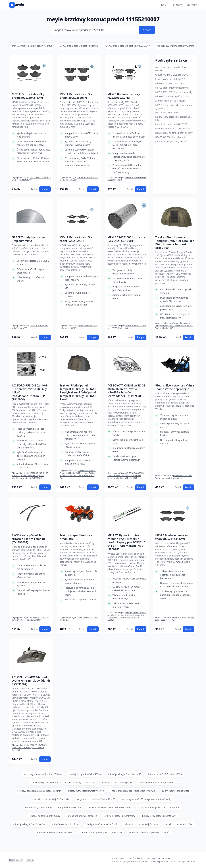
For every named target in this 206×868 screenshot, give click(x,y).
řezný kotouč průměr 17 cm (179, 824)
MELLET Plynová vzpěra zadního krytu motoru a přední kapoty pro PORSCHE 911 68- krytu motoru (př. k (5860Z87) (126, 542)
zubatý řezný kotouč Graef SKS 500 (54, 833)
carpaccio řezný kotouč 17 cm (80, 782)
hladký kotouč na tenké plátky (117, 782)
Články (177, 5)
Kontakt (192, 5)
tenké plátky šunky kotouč (45, 782)
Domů (165, 5)
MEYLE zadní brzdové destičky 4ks (173, 88)
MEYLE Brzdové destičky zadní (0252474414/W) (172, 537)
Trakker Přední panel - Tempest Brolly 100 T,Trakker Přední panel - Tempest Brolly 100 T (175, 242)
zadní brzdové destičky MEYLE (171, 101)
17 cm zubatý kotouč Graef (175, 791)
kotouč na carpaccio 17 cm (65, 824)
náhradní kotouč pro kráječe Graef (157, 782)
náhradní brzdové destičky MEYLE (172, 96)
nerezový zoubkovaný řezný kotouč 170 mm (39, 791)
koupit (45, 189)
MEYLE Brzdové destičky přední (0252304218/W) (28, 96)
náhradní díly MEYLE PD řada (170, 83)
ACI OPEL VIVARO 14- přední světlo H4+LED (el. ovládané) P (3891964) (31, 681)
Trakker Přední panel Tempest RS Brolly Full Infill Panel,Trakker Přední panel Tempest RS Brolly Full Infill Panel (78, 392)
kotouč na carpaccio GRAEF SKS (171, 124)
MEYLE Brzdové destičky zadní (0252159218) (76, 239)
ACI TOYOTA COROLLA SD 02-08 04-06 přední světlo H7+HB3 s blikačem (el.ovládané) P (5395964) (127, 391)
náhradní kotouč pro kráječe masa (141, 824)
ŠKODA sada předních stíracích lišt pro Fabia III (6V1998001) (29, 539)
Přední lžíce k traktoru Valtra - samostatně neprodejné (175, 387)
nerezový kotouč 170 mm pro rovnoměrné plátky (147, 799)
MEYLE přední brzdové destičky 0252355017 (128, 46)
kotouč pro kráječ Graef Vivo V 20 (165, 774)
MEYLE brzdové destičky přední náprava (32, 46)
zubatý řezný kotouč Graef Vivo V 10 (86, 791)
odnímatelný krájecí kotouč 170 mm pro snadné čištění (53, 808)
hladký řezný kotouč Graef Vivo (85, 774)
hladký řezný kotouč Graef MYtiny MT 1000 (109, 808)
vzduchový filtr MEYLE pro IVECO (172, 75)
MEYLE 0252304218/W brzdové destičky (171, 69)
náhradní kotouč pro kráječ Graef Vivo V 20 (133, 791)
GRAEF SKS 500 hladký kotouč (170, 137)
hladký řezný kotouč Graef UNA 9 (159, 816)
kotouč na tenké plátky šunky (45, 816)
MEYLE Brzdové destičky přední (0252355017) (76, 96)
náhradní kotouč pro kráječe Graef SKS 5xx (100, 833)
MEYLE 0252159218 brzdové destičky (174, 92)
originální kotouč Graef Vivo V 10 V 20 (96, 799)
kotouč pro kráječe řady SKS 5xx (172, 141)
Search (147, 30)
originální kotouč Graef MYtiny (120, 816)
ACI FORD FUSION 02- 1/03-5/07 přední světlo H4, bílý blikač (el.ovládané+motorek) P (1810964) (30, 392)
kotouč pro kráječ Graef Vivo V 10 (125, 774)
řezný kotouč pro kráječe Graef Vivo (52, 799)
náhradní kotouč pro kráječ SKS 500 (173, 128)
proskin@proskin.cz (160, 861)
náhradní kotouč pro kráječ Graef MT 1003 (159, 808)
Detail (34, 189)
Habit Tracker (16, 860)
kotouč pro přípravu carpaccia (82, 816)
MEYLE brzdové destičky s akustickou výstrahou (174, 107)
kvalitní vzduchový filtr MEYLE (170, 79)
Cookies (30, 860)
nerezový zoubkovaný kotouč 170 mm (43, 774)
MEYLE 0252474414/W (167, 112)
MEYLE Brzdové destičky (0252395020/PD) (124, 96)
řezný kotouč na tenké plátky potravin (174, 133)
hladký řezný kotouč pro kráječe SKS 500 (174, 118)
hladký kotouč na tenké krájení (101, 824)
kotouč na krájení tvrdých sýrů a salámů (149, 833)
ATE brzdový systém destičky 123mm (175, 46)
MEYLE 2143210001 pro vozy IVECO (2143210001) (126, 239)
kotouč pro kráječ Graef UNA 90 (29, 824)
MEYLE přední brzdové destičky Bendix (79, 46)
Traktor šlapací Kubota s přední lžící (76, 537)
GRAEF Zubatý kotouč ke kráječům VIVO (28, 239)
